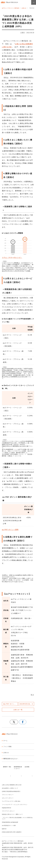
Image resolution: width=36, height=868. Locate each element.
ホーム (5, 741)
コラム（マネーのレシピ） (12, 258)
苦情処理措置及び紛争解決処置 (10, 822)
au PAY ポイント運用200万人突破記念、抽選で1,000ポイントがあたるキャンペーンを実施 (11, 704)
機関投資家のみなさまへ (11, 759)
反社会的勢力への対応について (10, 788)
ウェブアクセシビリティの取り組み (11, 801)
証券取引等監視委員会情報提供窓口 (11, 791)
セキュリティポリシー (8, 798)
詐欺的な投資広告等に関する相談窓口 (12, 832)
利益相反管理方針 (7, 808)
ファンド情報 (7, 747)
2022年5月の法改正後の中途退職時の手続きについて (27, 704)
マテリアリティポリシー (8, 811)
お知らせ (24, 8)
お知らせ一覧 (18, 710)
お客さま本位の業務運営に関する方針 (12, 785)
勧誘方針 (4, 829)
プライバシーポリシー (8, 795)
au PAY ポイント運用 (10, 530)
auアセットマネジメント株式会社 (11, 8)
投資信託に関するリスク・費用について (12, 814)
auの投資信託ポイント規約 (9, 825)
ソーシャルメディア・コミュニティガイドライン (15, 805)
